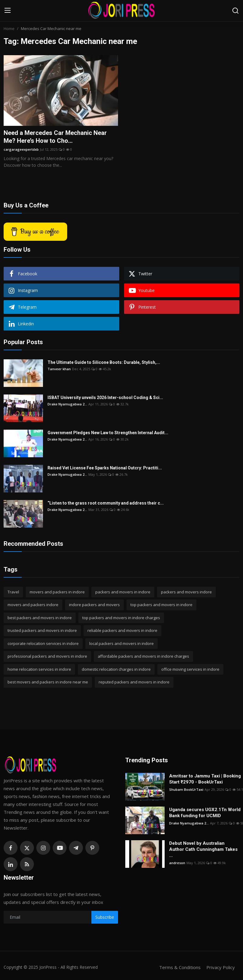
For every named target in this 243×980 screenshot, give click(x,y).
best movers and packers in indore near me (48, 682)
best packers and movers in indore (40, 618)
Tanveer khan (59, 369)
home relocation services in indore (39, 669)
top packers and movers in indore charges (121, 618)
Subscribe (105, 917)
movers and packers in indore (57, 592)
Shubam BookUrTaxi (186, 789)
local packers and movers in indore (121, 643)
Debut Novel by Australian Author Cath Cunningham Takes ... (203, 849)
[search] (235, 11)
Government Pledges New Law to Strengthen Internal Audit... (108, 433)
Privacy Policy (221, 967)
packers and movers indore (186, 592)
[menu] (8, 11)
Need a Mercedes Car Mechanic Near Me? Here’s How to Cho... (55, 137)
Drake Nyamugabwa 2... (67, 404)
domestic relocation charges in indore (116, 669)
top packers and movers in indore (161, 605)
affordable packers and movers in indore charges (143, 656)
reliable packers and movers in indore (122, 630)
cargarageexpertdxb (21, 149)
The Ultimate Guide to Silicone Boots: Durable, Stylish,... (104, 362)
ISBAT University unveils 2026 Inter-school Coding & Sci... (105, 398)
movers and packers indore (33, 605)
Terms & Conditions (180, 967)
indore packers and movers (94, 605)
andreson (177, 863)
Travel (13, 592)
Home (9, 29)
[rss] (27, 864)
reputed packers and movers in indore (134, 682)
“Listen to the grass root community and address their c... (106, 503)
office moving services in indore (190, 669)
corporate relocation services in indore (43, 643)
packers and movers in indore (123, 592)
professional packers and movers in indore (47, 656)
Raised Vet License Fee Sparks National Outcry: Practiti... (105, 468)
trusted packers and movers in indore (42, 630)
